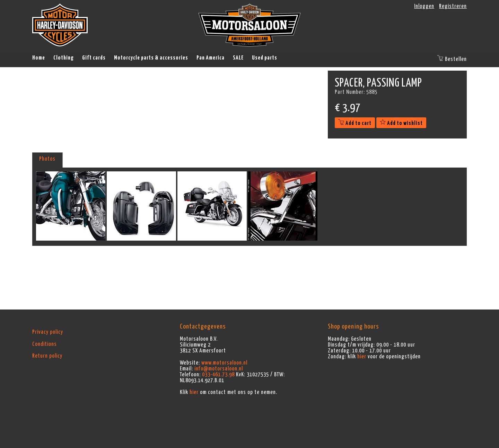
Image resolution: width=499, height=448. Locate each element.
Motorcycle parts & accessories (151, 58)
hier (194, 392)
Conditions (45, 344)
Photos (47, 159)
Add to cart (355, 123)
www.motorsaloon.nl (224, 363)
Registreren (453, 6)
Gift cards (94, 58)
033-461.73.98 (218, 375)
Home (39, 58)
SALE (238, 58)
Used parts (265, 58)
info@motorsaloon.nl (219, 369)
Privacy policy (48, 332)
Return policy (47, 356)
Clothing (64, 58)
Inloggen (424, 6)
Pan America (211, 58)
